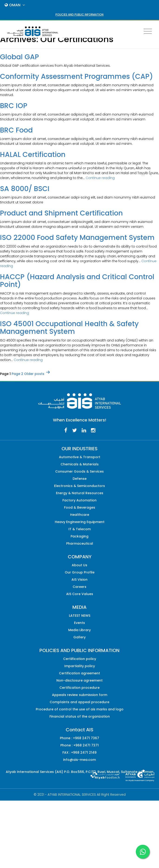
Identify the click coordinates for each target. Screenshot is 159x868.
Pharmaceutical (80, 543)
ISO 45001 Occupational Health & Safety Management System (69, 328)
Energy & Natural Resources (80, 493)
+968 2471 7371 (86, 745)
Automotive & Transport (80, 457)
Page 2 (17, 374)
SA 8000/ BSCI (25, 189)
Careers (79, 587)
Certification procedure (79, 688)
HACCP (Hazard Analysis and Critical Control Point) (77, 281)
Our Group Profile (80, 572)
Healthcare (80, 515)
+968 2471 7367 (86, 738)
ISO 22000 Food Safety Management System (77, 238)
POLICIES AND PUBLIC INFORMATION (79, 15)
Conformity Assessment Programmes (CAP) (76, 76)
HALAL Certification (33, 155)
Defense (80, 479)
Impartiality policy (80, 666)
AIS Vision (79, 580)
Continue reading (100, 178)
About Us (79, 565)
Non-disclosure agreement (79, 680)
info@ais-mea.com (79, 760)
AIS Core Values (80, 594)
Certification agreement (79, 673)
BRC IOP (14, 106)
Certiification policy (80, 659)
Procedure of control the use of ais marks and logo (80, 709)
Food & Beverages (80, 507)
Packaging (79, 536)
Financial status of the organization (80, 716)
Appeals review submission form (80, 695)
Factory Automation (79, 500)
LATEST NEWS (80, 616)
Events (79, 623)
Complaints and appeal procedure (79, 702)
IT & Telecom (80, 529)
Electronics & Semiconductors (79, 486)
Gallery (79, 637)
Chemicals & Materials (80, 464)
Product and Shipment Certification (61, 213)
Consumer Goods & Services (79, 471)
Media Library (79, 630)
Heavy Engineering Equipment (80, 522)
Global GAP (19, 57)
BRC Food (16, 130)
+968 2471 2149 (84, 752)
